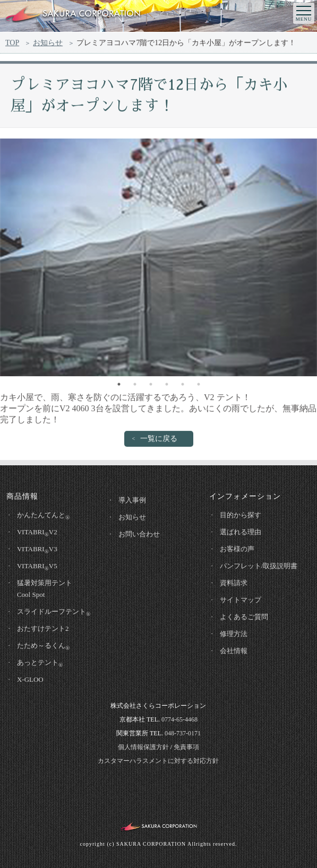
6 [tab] (199, 386)
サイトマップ (241, 600)
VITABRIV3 (37, 550)
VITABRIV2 (37, 533)
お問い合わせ (139, 534)
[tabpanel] (158, 259)
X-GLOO (30, 679)
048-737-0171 (183, 733)
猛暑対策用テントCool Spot (45, 589)
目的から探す (241, 515)
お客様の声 (237, 549)
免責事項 (186, 747)
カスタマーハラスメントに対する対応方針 (158, 761)
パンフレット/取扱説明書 (259, 566)
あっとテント (40, 663)
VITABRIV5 (37, 567)
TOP (12, 44)
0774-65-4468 (179, 719)
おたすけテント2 (43, 628)
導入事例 (132, 500)
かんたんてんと (43, 516)
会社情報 (234, 651)
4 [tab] (167, 386)
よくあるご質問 (244, 617)
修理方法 (234, 634)
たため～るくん (43, 646)
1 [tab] (119, 386)
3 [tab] (151, 386)
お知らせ (48, 44)
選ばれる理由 (241, 532)
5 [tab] (183, 386)
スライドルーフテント (54, 612)
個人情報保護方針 (143, 747)
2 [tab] (135, 386)
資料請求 (234, 583)
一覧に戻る (159, 441)
